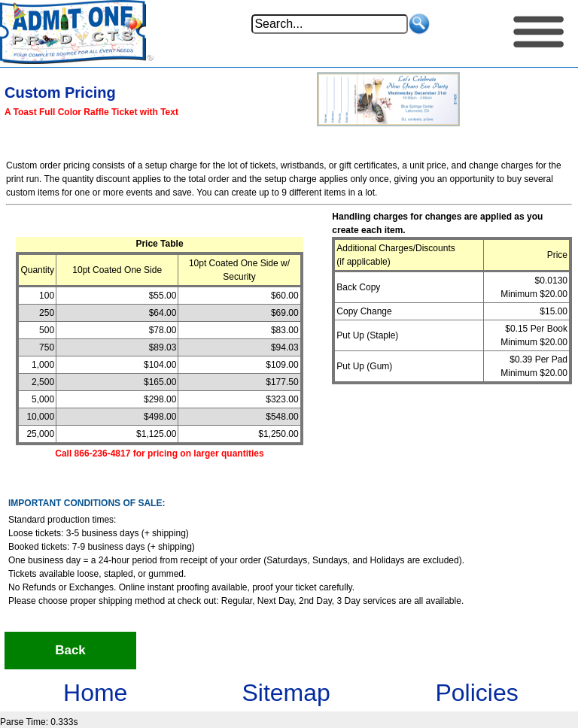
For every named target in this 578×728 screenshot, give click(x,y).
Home (95, 693)
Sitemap (286, 693)
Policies (476, 693)
